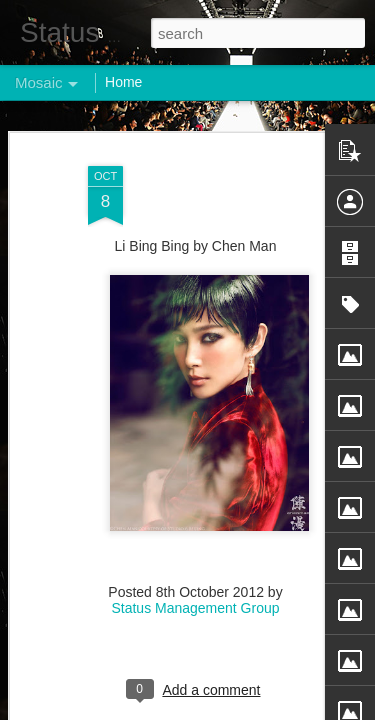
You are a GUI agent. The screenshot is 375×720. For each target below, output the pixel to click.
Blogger (250, 709)
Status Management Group (195, 598)
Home (123, 82)
